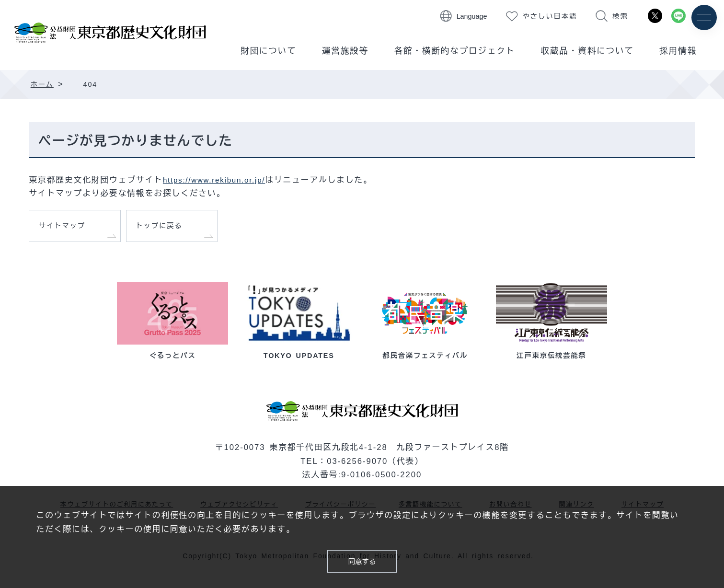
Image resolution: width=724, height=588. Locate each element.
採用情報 (678, 51)
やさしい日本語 (550, 16)
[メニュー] (704, 18)
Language (472, 16)
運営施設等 (345, 51)
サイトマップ (66, 228)
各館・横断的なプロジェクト (455, 51)
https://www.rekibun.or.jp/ (219, 180)
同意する (362, 560)
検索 (620, 16)
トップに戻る (164, 228)
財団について (269, 51)
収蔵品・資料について (587, 51)
